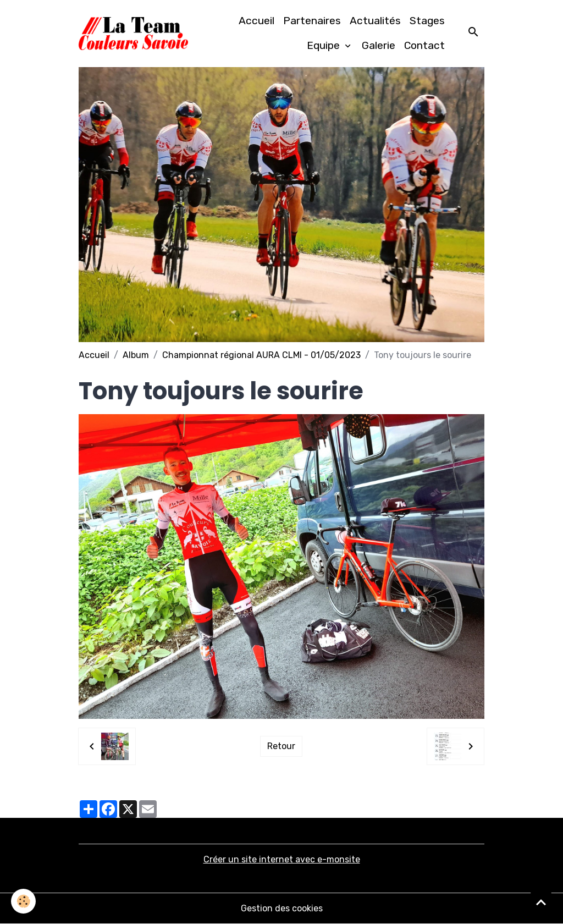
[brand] (133, 34)
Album (136, 355)
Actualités (375, 21)
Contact (424, 45)
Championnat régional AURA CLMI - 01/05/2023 (261, 355)
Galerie (379, 45)
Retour (281, 746)
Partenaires (312, 21)
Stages (427, 21)
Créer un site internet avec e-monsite (282, 859)
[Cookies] (23, 901)
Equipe (325, 45)
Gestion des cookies (282, 908)
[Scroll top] (541, 902)
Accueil (256, 21)
